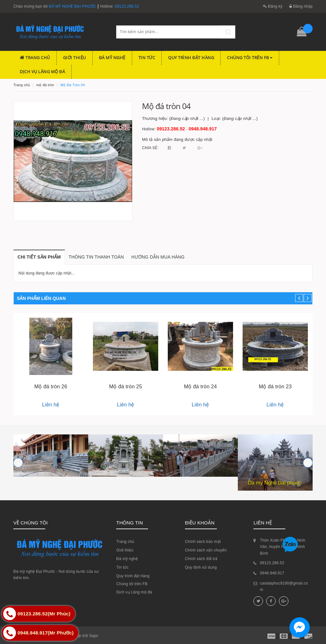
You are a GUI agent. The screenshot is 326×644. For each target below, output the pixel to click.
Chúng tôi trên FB (250, 58)
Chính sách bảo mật (203, 542)
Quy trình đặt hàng (191, 58)
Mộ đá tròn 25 (126, 386)
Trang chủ (35, 58)
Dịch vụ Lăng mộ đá (42, 72)
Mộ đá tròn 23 (275, 386)
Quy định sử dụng (201, 567)
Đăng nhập (301, 6)
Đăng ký (273, 6)
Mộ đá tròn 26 (51, 386)
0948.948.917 (203, 129)
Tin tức (147, 58)
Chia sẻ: (150, 148)
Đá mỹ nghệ (112, 58)
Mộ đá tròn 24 (201, 386)
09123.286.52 (127, 6)
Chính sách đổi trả (201, 559)
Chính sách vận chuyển (206, 550)
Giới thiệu (74, 58)
